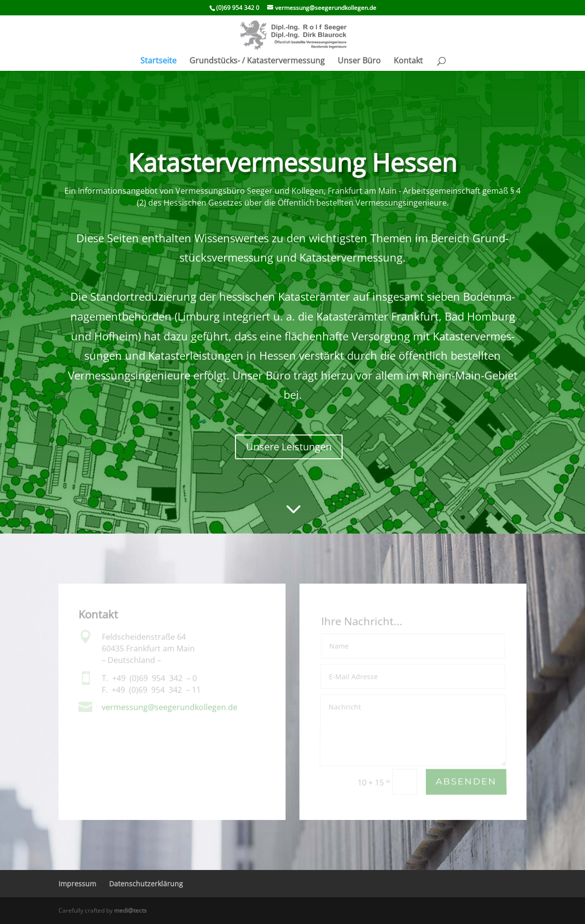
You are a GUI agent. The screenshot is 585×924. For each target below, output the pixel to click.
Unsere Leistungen (289, 447)
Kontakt (408, 61)
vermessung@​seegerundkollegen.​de (170, 707)
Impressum (77, 884)
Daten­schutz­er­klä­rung (146, 884)
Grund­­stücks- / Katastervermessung (257, 61)
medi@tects (130, 910)
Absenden (466, 782)
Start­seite (158, 61)
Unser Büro (359, 61)
